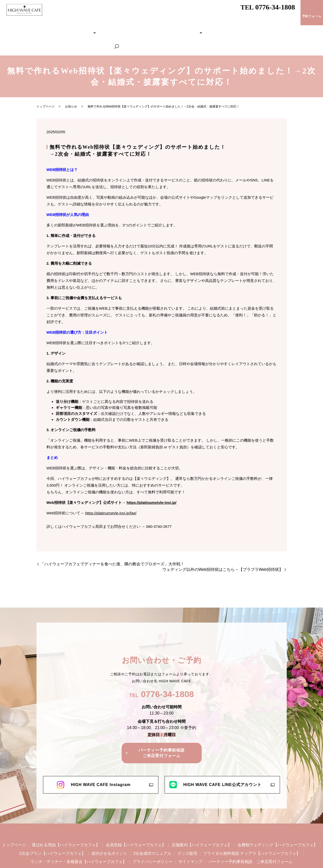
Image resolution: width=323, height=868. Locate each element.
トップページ (19, 29)
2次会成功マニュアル (152, 832)
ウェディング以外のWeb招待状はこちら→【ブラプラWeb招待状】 (223, 548)
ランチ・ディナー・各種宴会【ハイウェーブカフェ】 (271, 29)
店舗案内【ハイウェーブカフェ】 (202, 824)
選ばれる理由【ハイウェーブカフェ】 (66, 824)
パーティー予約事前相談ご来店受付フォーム (161, 732)
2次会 (147, 29)
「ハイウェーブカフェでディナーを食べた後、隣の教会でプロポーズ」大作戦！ (112, 543)
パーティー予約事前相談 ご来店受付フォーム (250, 841)
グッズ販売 (187, 832)
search (315, 29)
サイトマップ (190, 841)
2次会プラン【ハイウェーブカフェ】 (52, 832)
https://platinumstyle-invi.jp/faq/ (111, 492)
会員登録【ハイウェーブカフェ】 (136, 824)
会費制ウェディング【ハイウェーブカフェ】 (108, 29)
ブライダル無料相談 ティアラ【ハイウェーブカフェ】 (194, 29)
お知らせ (71, 85)
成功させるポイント (109, 832)
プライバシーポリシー (153, 841)
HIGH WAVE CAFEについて (52, 29)
